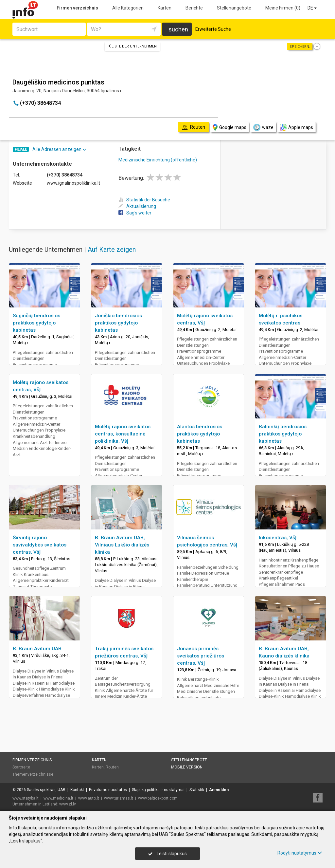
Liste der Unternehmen (132, 46)
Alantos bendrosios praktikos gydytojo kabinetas (200, 434)
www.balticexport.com (158, 798)
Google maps (229, 128)
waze (263, 127)
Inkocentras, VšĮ (278, 538)
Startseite (21, 767)
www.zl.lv (68, 804)
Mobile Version (187, 767)
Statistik (197, 790)
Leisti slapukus (167, 854)
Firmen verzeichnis (77, 8)
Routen (112, 767)
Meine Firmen (283, 8)
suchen (178, 29)
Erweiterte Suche (213, 29)
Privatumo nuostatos (108, 790)
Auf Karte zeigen (112, 249)
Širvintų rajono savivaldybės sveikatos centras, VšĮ (40, 545)
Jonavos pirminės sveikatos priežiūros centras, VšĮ (201, 656)
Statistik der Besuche (144, 200)
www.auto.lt (89, 798)
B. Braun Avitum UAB (37, 649)
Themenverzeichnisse (33, 774)
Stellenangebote (234, 8)
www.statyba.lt (26, 798)
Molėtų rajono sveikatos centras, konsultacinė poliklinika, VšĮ (123, 434)
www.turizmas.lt (119, 798)
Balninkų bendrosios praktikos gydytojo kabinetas (283, 434)
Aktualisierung (137, 206)
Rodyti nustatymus (300, 853)
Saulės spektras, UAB (46, 790)
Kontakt (77, 790)
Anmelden (219, 790)
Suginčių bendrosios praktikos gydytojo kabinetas (36, 323)
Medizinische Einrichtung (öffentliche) (158, 160)
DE (313, 8)
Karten (165, 8)
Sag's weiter (135, 213)
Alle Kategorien (128, 8)
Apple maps (296, 128)
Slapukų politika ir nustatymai (158, 790)
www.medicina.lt (58, 798)
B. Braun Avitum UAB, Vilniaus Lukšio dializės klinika (122, 545)
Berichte (194, 8)
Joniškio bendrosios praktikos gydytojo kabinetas (118, 323)
